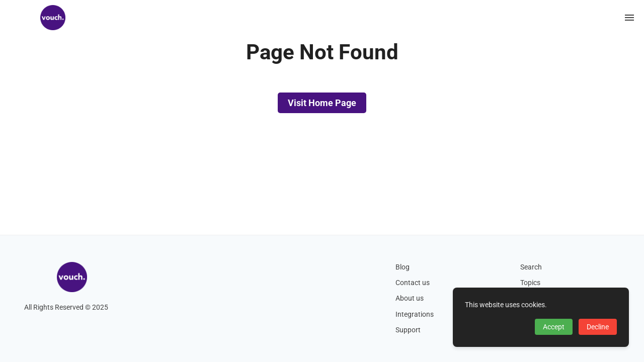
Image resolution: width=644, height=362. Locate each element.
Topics (530, 283)
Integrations (415, 314)
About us (410, 298)
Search (531, 267)
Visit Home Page (322, 103)
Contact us (413, 283)
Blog (403, 267)
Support (408, 330)
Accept (554, 327)
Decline (598, 327)
